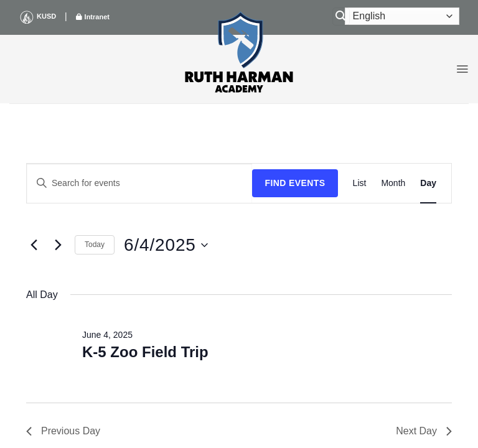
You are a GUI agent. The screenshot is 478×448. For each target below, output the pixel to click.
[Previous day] (34, 245)
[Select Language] (402, 16)
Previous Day (63, 431)
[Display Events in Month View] (393, 183)
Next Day (424, 431)
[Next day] (58, 245)
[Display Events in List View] (360, 183)
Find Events (295, 183)
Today (95, 245)
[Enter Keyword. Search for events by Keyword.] (139, 183)
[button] (462, 69)
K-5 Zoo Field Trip (145, 352)
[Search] (341, 16)
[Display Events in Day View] (428, 183)
